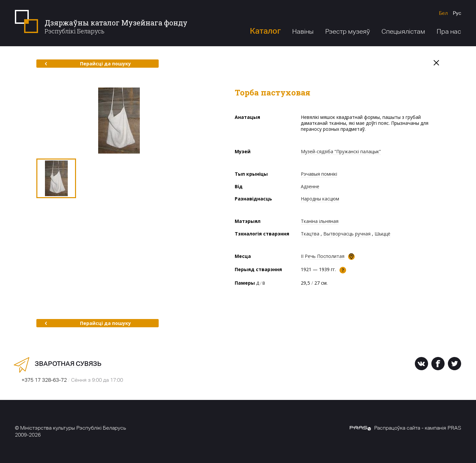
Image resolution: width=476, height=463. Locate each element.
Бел (443, 13)
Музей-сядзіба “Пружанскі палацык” (341, 151)
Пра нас (449, 31)
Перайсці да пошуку (88, 64)
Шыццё (382, 234)
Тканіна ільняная (320, 221)
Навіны (303, 31)
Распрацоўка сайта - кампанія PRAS (405, 428)
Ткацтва (310, 234)
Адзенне (310, 186)
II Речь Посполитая (323, 256)
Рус (457, 13)
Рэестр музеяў (348, 31)
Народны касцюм (320, 199)
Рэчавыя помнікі (319, 174)
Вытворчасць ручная (347, 234)
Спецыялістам (403, 31)
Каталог (265, 31)
